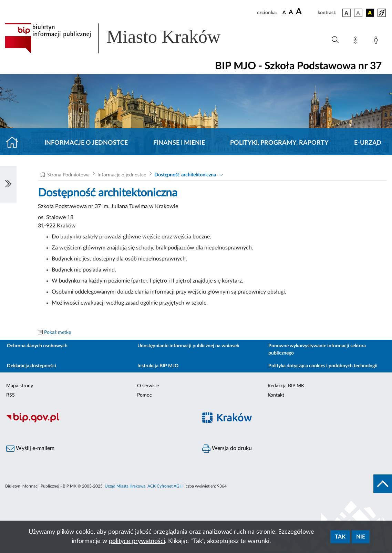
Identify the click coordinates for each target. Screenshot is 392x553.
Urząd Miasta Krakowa (125, 486)
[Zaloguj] (377, 41)
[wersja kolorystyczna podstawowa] (347, 13)
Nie (361, 537)
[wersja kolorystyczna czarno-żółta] (370, 13)
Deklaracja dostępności (32, 366)
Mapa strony (20, 386)
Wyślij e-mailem (30, 449)
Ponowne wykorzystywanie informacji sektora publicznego (317, 350)
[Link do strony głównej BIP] (123, 38)
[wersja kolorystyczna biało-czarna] (358, 13)
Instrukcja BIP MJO (158, 366)
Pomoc (145, 395)
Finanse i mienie (179, 143)
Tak (340, 537)
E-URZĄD (368, 143)
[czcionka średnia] (291, 13)
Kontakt (276, 395)
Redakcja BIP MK (286, 386)
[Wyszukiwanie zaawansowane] (335, 40)
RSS (11, 395)
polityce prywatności (137, 541)
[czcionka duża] (306, 12)
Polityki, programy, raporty (279, 143)
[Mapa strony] (357, 41)
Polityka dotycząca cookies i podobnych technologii (323, 366)
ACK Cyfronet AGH (165, 486)
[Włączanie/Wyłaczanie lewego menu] (8, 184)
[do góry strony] (383, 484)
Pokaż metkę (58, 332)
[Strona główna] (15, 143)
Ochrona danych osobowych (37, 346)
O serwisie (148, 386)
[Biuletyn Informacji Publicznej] (98, 421)
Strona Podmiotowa (68, 175)
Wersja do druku (227, 449)
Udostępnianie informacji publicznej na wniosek (188, 346)
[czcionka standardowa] (284, 12)
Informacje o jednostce (86, 143)
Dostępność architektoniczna (185, 175)
